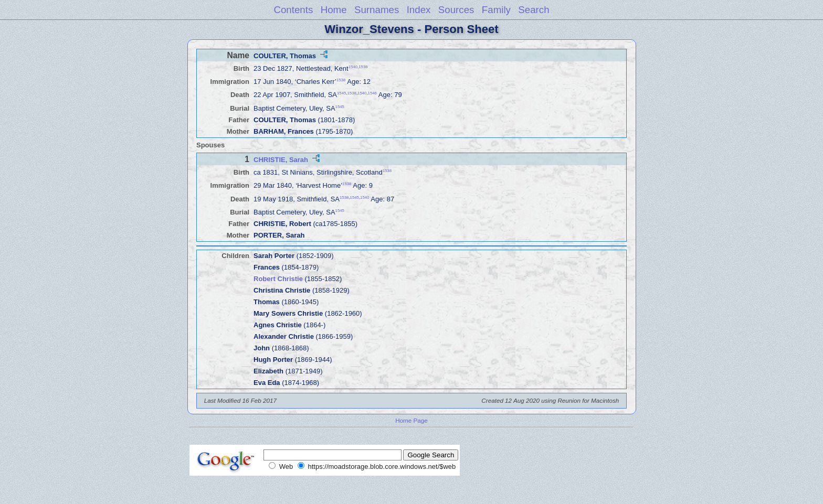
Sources (456, 10)
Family (496, 10)
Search (534, 10)
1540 (353, 67)
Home (334, 10)
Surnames (377, 10)
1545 (341, 93)
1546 (372, 93)
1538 (363, 67)
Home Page (411, 420)
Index (419, 10)
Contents (293, 10)
